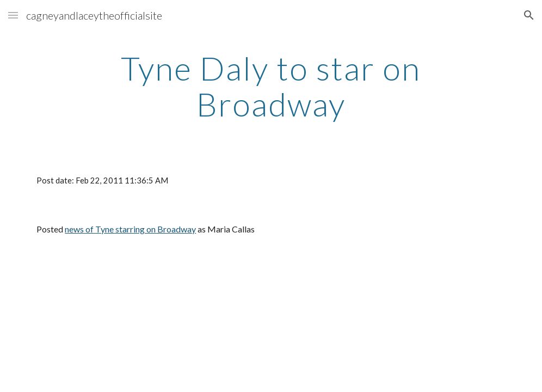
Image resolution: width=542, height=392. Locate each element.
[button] (13, 15)
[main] (271, 86)
